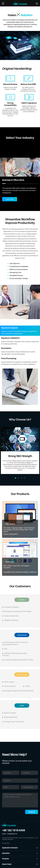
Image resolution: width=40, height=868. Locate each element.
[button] (36, 175)
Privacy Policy (6, 843)
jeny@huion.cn (12, 834)
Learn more (10, 199)
